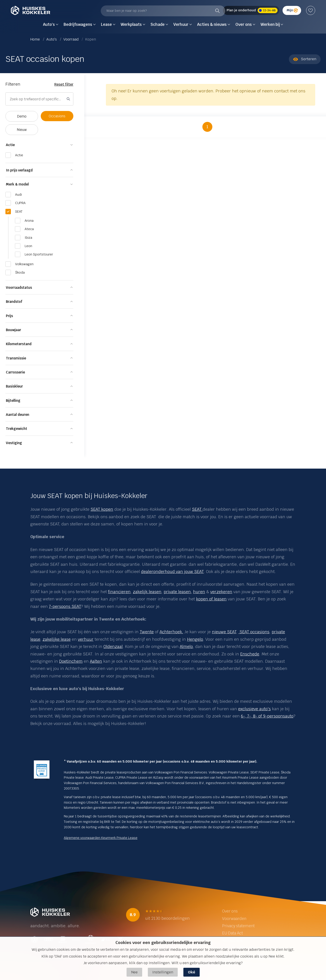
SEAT (197, 509)
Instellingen (163, 972)
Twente (147, 632)
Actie (10, 145)
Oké (192, 972)
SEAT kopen (102, 509)
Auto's (52, 39)
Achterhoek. (171, 632)
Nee (134, 972)
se (38, 639)
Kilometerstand (19, 344)
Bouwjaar (13, 330)
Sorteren (305, 59)
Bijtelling (13, 401)
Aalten (96, 661)
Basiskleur (14, 386)
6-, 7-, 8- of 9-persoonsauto (267, 716)
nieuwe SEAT (224, 632)
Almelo (186, 647)
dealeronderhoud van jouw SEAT (172, 572)
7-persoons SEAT (65, 606)
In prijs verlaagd (19, 170)
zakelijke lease (57, 639)
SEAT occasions (254, 632)
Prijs (9, 316)
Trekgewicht (17, 429)
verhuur (86, 639)
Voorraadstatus (19, 288)
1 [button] (207, 127)
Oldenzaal (113, 647)
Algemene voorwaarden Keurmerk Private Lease (101, 838)
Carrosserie (15, 372)
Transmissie (16, 358)
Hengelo (195, 639)
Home (36, 39)
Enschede (250, 654)
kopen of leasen (211, 599)
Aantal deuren (18, 415)
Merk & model (17, 184)
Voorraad (71, 39)
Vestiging (14, 443)
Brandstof (14, 302)
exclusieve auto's (254, 709)
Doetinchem (71, 661)
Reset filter (64, 84)
